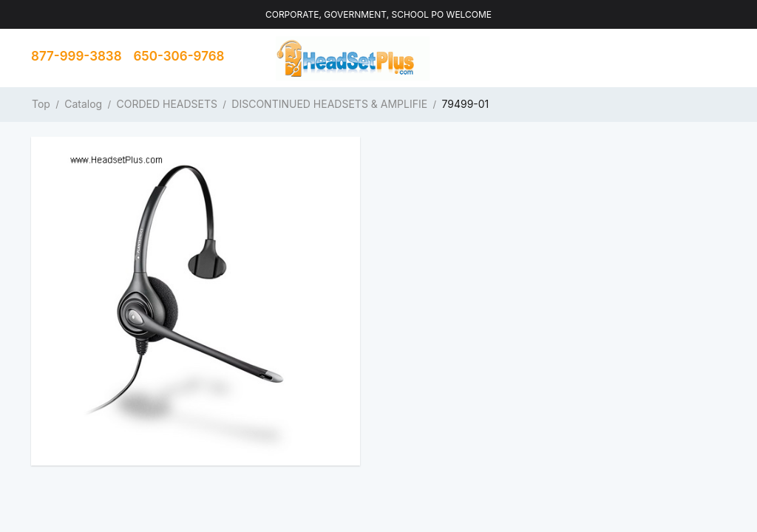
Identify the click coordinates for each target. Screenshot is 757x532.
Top (41, 104)
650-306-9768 (179, 56)
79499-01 (465, 104)
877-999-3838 (77, 56)
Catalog (83, 104)
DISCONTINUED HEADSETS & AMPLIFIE (329, 104)
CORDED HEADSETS (167, 104)
